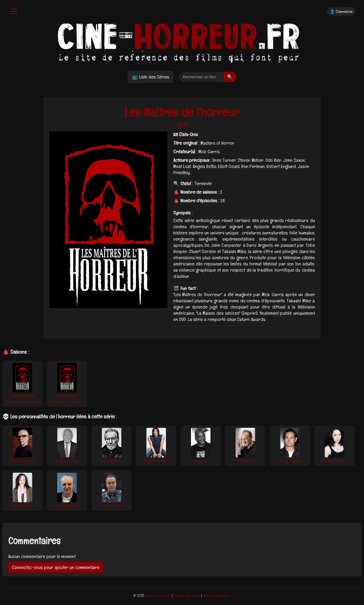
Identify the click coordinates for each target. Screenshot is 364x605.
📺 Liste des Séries (150, 77)
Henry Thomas (290, 461)
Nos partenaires (217, 596)
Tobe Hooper (112, 461)
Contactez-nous (187, 596)
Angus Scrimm (67, 461)
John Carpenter (22, 461)
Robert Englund (245, 461)
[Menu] (14, 11)
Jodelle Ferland (334, 461)
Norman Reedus (156, 461)
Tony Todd (201, 461)
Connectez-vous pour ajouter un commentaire (56, 567)
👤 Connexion (341, 12)
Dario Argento (67, 505)
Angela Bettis (22, 505)
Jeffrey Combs (112, 505)
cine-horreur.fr (158, 596)
